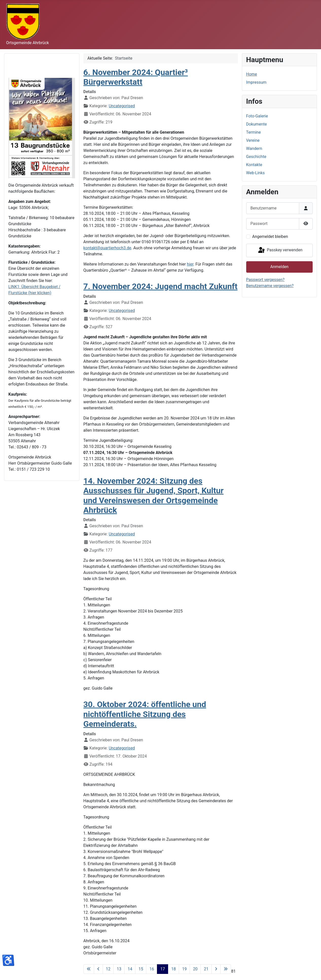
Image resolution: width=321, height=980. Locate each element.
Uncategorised (122, 106)
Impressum (256, 82)
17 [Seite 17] (163, 969)
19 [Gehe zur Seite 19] (184, 969)
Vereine (253, 140)
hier (190, 264)
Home (252, 74)
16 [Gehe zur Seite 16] (152, 969)
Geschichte (256, 157)
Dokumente (257, 124)
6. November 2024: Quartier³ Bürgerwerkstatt (136, 77)
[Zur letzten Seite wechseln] (226, 969)
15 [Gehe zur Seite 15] (141, 969)
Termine (254, 132)
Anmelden (279, 267)
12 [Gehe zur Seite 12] (108, 969)
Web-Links (256, 173)
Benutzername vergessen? (270, 286)
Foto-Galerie (257, 116)
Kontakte (254, 165)
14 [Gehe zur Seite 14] (130, 969)
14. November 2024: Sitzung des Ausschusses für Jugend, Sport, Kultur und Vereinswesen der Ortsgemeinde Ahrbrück (154, 495)
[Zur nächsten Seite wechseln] (216, 969)
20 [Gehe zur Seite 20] (195, 969)
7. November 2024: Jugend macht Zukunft (160, 286)
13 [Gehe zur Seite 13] (119, 969)
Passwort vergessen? (265, 280)
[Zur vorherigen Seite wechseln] (98, 969)
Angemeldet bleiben (270, 237)
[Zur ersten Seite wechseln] (89, 969)
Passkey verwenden (280, 250)
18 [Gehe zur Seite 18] (173, 969)
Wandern (254, 148)
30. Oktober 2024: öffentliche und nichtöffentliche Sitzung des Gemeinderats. (145, 714)
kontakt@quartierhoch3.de (107, 248)
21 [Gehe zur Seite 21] (206, 969)
